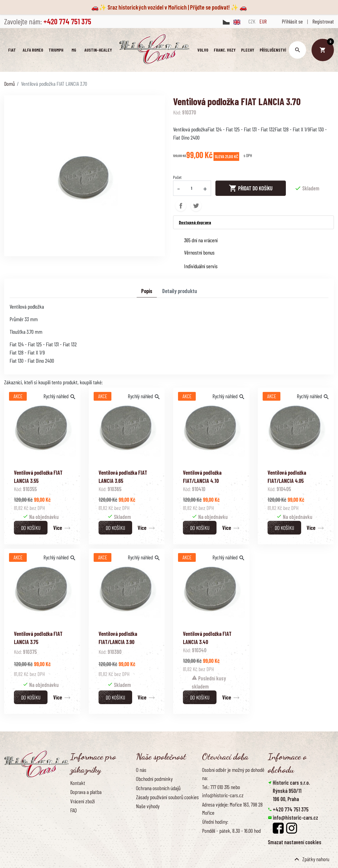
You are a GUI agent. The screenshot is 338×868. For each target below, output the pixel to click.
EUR (263, 21)
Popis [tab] (147, 291)
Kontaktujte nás (85, 819)
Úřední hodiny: (215, 822)
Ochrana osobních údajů (158, 788)
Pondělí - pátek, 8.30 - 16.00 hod (231, 831)
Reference (80, 828)
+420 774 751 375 (291, 809)
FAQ (73, 810)
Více (58, 528)
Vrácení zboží (82, 801)
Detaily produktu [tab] (180, 291)
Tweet (196, 206)
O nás (141, 770)
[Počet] (192, 188)
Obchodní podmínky (154, 779)
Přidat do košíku (251, 188)
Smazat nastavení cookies (295, 842)
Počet (177, 177)
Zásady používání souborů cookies (167, 797)
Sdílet (181, 206)
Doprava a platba (86, 792)
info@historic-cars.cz (295, 817)
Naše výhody (148, 806)
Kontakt (78, 783)
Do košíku (31, 528)
